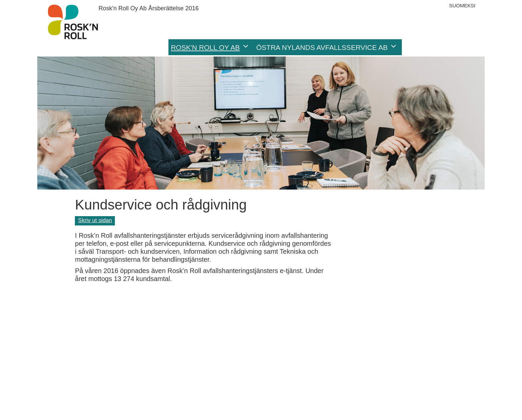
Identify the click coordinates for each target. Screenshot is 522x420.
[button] (396, 47)
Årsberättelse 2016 (73, 22)
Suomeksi (462, 5)
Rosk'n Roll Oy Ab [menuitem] (205, 47)
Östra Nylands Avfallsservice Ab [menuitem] (322, 47)
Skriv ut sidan (95, 220)
